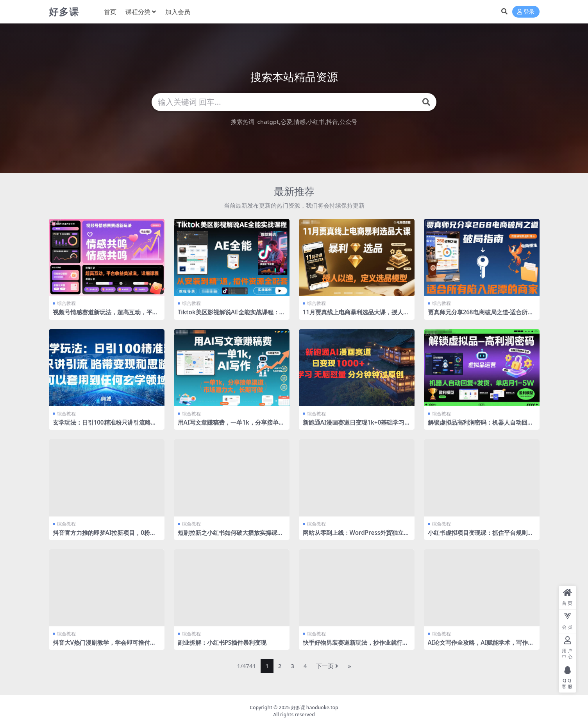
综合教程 (66, 303)
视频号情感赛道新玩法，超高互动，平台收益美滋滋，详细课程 (105, 316)
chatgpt (268, 122)
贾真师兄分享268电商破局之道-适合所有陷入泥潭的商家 (481, 316)
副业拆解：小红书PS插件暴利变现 (222, 642)
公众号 (348, 122)
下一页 (327, 666)
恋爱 (286, 122)
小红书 (316, 122)
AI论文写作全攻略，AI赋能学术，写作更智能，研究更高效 (481, 646)
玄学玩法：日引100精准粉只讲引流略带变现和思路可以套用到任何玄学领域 (105, 426)
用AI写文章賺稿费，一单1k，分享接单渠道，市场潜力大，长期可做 (231, 426)
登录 (526, 12)
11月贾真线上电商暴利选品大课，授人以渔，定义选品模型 (356, 316)
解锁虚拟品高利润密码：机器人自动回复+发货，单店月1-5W (481, 426)
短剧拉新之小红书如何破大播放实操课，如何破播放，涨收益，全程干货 (231, 536)
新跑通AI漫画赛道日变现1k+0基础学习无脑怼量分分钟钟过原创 (357, 426)
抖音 (332, 122)
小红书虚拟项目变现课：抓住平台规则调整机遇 (481, 536)
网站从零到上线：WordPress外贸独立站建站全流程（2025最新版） (356, 536)
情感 (300, 122)
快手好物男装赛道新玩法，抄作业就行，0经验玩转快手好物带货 (356, 646)
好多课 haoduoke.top (315, 707)
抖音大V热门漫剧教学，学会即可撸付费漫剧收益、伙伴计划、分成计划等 (105, 646)
